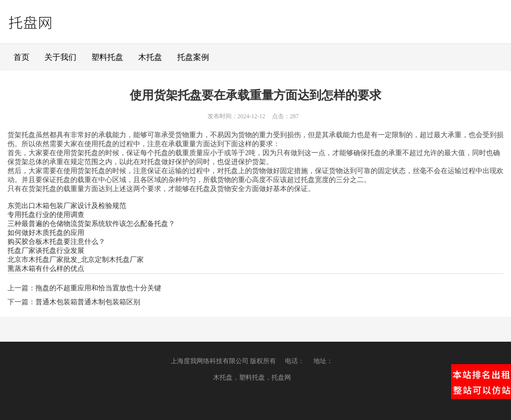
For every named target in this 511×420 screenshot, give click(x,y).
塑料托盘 (107, 57)
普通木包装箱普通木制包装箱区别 (88, 302)
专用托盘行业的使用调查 (46, 215)
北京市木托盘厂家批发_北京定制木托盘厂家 (76, 260)
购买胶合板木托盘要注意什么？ (56, 242)
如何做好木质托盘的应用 (46, 233)
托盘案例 (193, 57)
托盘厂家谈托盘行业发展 (46, 251)
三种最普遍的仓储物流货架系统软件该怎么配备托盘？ (91, 224)
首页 (21, 57)
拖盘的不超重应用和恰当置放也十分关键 (98, 288)
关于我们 (60, 57)
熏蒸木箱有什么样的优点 (46, 269)
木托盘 (150, 57)
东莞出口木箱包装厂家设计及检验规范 (67, 206)
